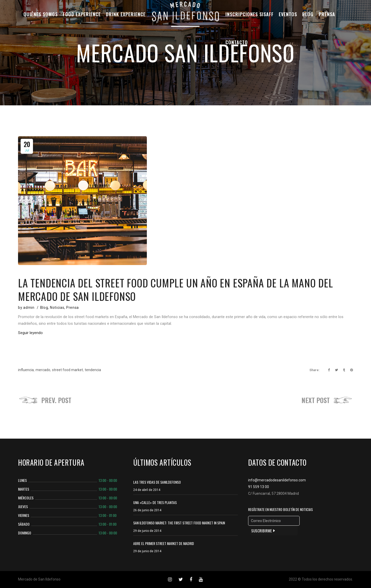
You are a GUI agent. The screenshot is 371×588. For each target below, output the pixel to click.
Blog (44, 308)
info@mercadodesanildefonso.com (277, 480)
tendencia (93, 370)
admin (29, 308)
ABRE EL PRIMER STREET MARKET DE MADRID (164, 543)
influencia (26, 370)
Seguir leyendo (30, 333)
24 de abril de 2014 (147, 490)
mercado (43, 370)
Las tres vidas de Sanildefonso (157, 482)
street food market (68, 370)
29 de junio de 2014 (147, 531)
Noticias (57, 308)
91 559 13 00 (259, 487)
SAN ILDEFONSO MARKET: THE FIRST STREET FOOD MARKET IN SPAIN (179, 523)
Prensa (73, 308)
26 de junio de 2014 (147, 510)
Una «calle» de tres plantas (155, 502)
